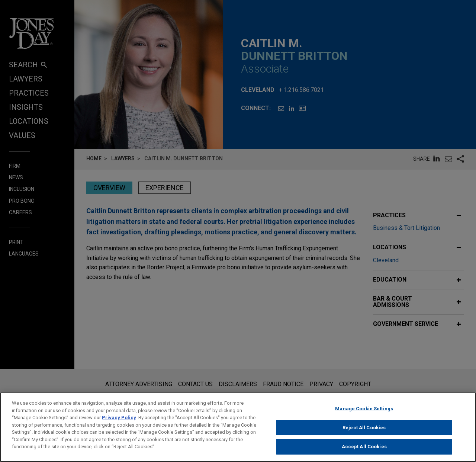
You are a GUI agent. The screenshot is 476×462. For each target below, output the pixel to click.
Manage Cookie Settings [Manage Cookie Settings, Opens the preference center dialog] (364, 412)
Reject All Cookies (364, 431)
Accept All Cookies (364, 450)
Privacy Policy (119, 421)
